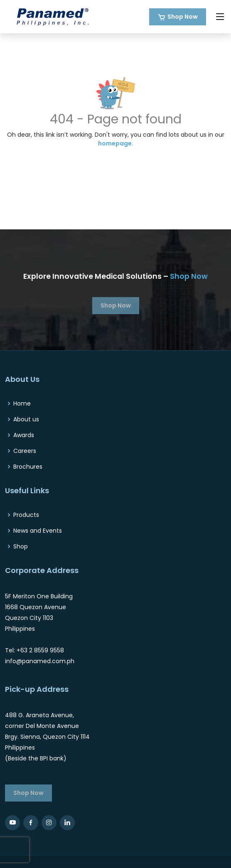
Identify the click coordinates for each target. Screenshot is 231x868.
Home (22, 403)
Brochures (28, 467)
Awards (24, 435)
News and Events (38, 531)
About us (26, 419)
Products (26, 515)
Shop (21, 546)
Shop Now (183, 17)
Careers (25, 451)
